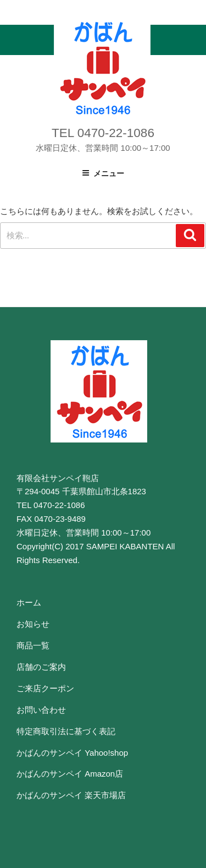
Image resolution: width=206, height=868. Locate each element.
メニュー (103, 173)
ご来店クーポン (45, 688)
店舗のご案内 (41, 667)
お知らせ (33, 624)
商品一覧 (33, 645)
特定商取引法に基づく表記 (66, 731)
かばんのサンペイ (102, 68)
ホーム (29, 602)
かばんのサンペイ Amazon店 (70, 774)
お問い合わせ (41, 710)
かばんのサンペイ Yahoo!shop (72, 753)
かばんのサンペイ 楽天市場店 (71, 795)
